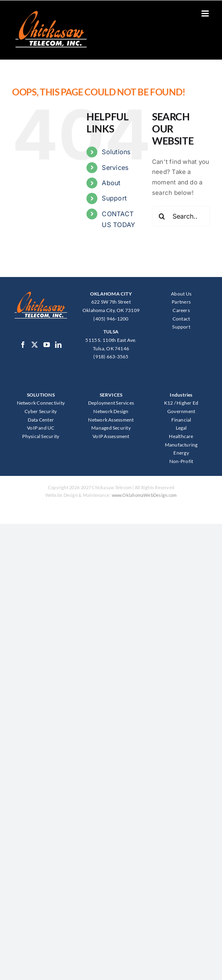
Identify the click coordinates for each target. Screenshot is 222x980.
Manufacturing (181, 445)
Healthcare (181, 436)
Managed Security (111, 428)
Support (114, 198)
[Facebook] (23, 345)
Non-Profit (181, 461)
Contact (181, 319)
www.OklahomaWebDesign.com (144, 495)
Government (181, 411)
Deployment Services (111, 403)
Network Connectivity (41, 403)
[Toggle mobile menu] (206, 13)
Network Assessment (111, 420)
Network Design (111, 411)
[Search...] (181, 216)
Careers (181, 310)
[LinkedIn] (58, 345)
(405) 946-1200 (111, 319)
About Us (181, 294)
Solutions (116, 152)
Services (115, 167)
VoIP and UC (41, 428)
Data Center (41, 420)
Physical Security (41, 436)
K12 (169, 403)
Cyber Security (41, 411)
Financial (181, 420)
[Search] (162, 216)
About (111, 183)
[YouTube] (47, 345)
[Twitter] (35, 345)
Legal (181, 428)
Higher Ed (187, 403)
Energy (181, 453)
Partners (181, 302)
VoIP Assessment (111, 436)
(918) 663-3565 (111, 357)
